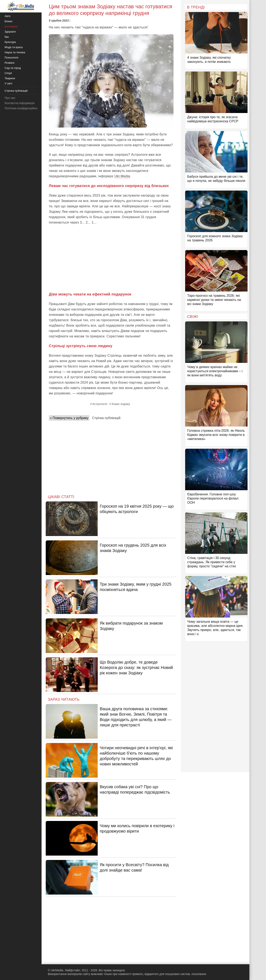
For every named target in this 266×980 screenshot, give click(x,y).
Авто (7, 16)
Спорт (8, 73)
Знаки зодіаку (121, 404)
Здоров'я (10, 32)
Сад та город (13, 68)
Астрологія (100, 404)
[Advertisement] (111, 258)
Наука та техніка (15, 52)
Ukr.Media (122, 176)
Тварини (10, 78)
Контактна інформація (20, 103)
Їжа (7, 37)
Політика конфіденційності (22, 108)
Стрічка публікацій (106, 418)
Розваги (9, 63)
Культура (10, 42)
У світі (8, 83)
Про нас (10, 98)
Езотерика (11, 26)
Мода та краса (14, 47)
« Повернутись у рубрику (69, 418)
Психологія (11, 58)
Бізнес (9, 21)
